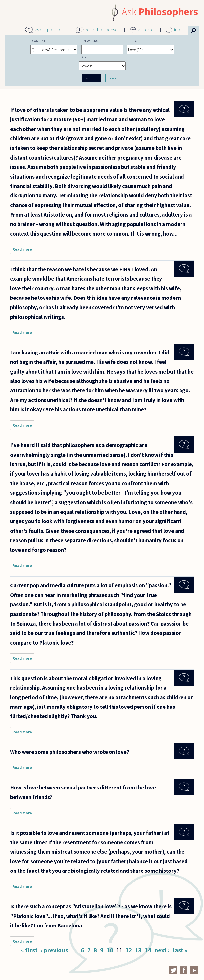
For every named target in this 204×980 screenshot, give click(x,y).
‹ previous (54, 950)
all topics (147, 30)
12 (129, 950)
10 (110, 950)
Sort (84, 57)
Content (39, 41)
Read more (23, 250)
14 (148, 950)
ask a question (49, 30)
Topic (133, 41)
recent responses (103, 30)
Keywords (91, 41)
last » (180, 950)
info (178, 30)
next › (162, 950)
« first (29, 950)
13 (138, 950)
